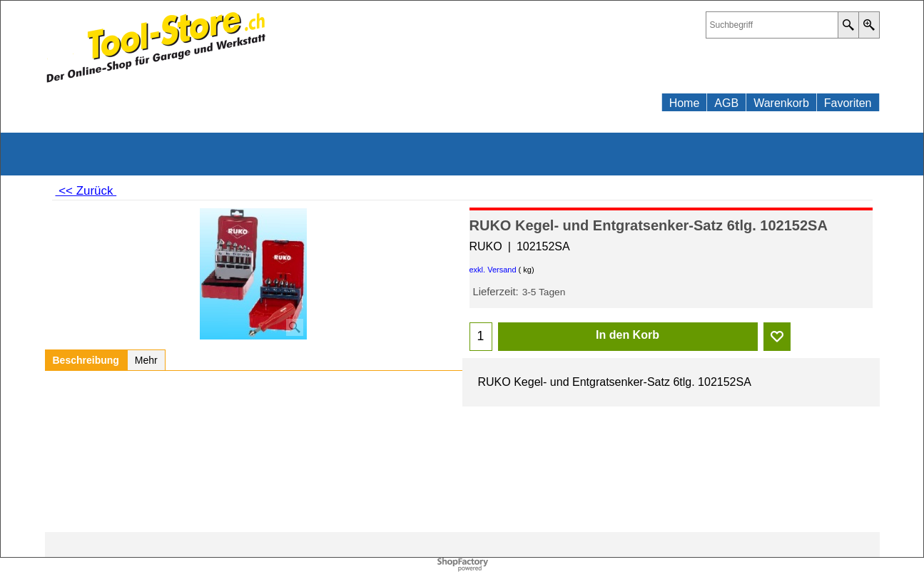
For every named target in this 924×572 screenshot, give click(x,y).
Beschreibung (86, 360)
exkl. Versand (493, 270)
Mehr (146, 360)
